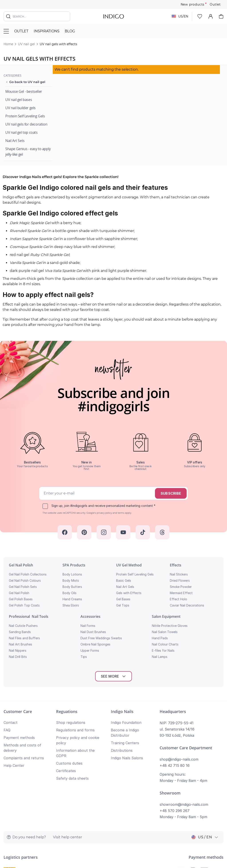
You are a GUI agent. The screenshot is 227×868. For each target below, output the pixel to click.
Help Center (14, 702)
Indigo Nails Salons (127, 695)
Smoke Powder (181, 587)
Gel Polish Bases (21, 599)
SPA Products (74, 565)
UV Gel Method (129, 565)
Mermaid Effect (181, 593)
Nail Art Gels (125, 587)
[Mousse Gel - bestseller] (24, 92)
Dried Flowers (180, 580)
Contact (11, 659)
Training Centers (125, 680)
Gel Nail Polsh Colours (25, 580)
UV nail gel (26, 44)
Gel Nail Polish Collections (28, 574)
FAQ (7, 667)
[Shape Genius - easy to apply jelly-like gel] (29, 152)
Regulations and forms (75, 667)
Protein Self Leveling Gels (135, 574)
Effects (176, 565)
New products (193, 4)
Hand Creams (72, 599)
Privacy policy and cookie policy (199, 826)
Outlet (215, 4)
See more (114, 613)
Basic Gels (124, 580)
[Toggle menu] (6, 31)
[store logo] (114, 16)
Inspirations (47, 31)
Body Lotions (72, 574)
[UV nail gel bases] (19, 100)
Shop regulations (71, 659)
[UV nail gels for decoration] (26, 124)
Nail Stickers (179, 574)
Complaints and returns (24, 695)
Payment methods (19, 674)
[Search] (8, 16)
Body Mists (71, 580)
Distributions (122, 687)
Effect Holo (178, 599)
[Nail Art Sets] (15, 141)
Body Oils (69, 593)
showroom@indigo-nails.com (184, 741)
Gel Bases (123, 599)
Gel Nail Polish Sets (23, 587)
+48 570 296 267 (175, 747)
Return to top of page (113, 852)
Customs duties (69, 700)
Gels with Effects (129, 593)
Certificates (66, 707)
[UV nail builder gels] (21, 108)
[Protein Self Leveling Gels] (25, 116)
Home (8, 44)
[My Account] (211, 16)
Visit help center (68, 774)
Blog (70, 31)
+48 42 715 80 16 (175, 702)
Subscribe (171, 493)
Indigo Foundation (126, 659)
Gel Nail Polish (21, 565)
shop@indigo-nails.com (179, 696)
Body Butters (72, 587)
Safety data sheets (72, 715)
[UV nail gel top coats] (22, 133)
